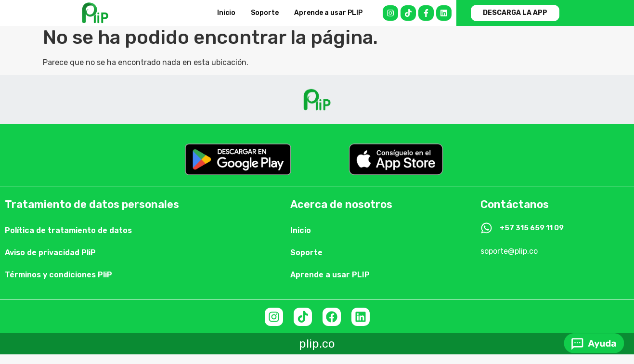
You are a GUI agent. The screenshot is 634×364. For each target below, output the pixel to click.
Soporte (265, 13)
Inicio (226, 13)
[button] (515, 13)
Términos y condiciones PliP (58, 275)
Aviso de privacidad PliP (50, 253)
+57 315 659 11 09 (532, 228)
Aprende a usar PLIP (328, 13)
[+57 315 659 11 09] (486, 228)
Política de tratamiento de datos (68, 230)
